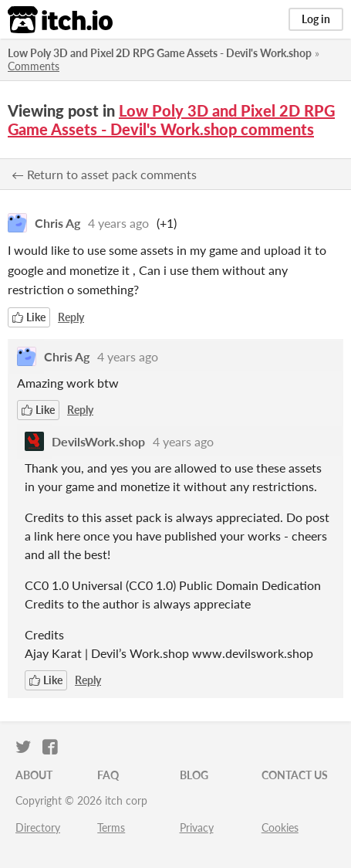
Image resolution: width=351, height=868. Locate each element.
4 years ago (118, 223)
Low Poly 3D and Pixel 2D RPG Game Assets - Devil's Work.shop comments (171, 120)
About (34, 775)
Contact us (295, 775)
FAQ (108, 775)
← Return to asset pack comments (104, 174)
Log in (316, 19)
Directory (38, 827)
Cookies (280, 827)
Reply (71, 317)
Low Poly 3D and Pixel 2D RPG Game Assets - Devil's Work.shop (160, 53)
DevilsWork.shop (98, 441)
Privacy (197, 827)
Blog (194, 775)
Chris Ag (57, 223)
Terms (111, 827)
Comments (34, 66)
